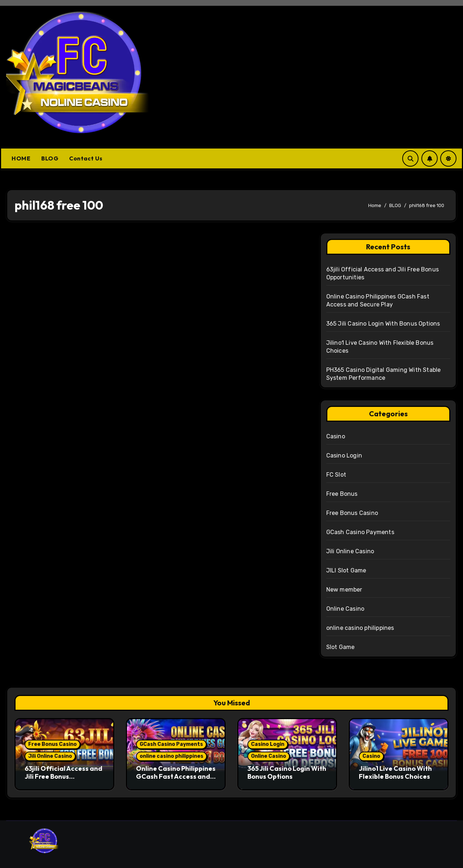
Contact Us (86, 158)
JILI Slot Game (346, 570)
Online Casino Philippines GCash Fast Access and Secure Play (176, 776)
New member (344, 590)
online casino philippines (360, 628)
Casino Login (344, 456)
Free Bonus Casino (352, 513)
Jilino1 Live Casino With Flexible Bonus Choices (395, 772)
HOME (21, 158)
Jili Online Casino (350, 551)
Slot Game (341, 647)
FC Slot (336, 475)
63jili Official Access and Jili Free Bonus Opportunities (63, 776)
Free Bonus (342, 494)
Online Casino (345, 609)
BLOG (50, 158)
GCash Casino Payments (360, 532)
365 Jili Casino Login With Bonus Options (383, 324)
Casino (336, 436)
